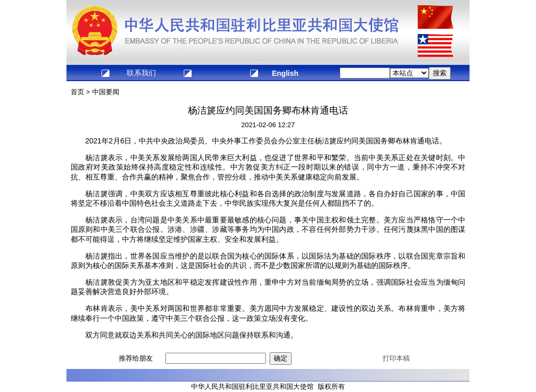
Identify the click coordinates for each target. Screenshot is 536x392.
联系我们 (141, 73)
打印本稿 (396, 358)
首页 (77, 92)
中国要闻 (106, 92)
